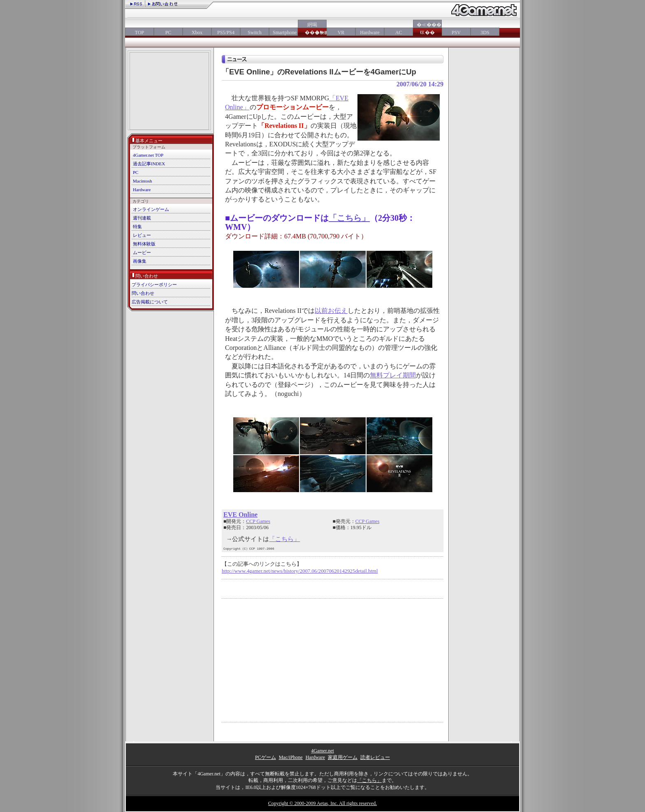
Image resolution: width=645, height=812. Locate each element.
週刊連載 (142, 218)
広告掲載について (150, 302)
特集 (137, 227)
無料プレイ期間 (393, 375)
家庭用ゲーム (343, 757)
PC (168, 32)
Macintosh (142, 181)
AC (399, 32)
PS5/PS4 (226, 32)
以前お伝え (331, 311)
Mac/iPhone (291, 757)
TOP (139, 32)
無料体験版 (144, 244)
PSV (456, 32)
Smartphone (283, 32)
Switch (254, 32)
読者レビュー (375, 757)
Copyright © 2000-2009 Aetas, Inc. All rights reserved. (322, 803)
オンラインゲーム (151, 209)
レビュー (142, 235)
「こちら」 (349, 218)
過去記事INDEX (149, 164)
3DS (485, 32)
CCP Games (258, 521)
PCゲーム (266, 757)
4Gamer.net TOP (148, 155)
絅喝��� (312, 29)
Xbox (197, 32)
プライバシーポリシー (154, 285)
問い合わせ (143, 293)
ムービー (142, 252)
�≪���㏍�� (427, 29)
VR (341, 32)
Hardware (370, 32)
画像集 (140, 261)
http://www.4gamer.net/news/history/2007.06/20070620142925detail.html (300, 571)
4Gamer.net (322, 751)
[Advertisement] (169, 92)
